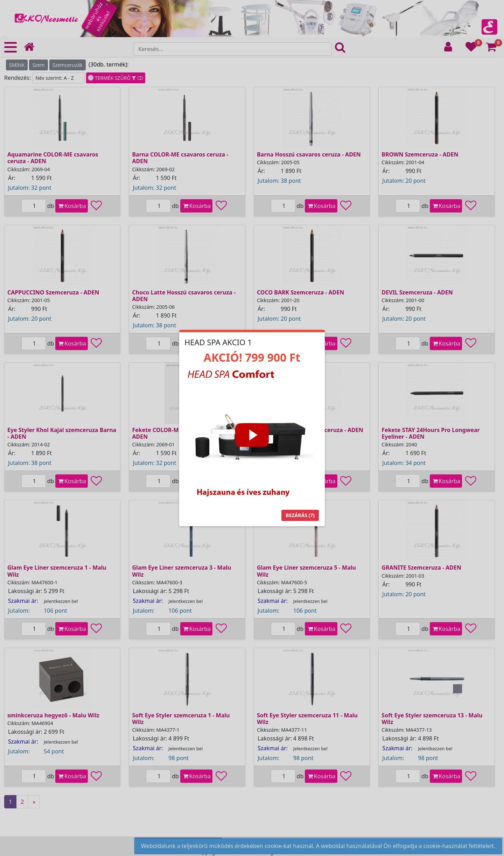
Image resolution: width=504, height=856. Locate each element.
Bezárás (300, 515)
